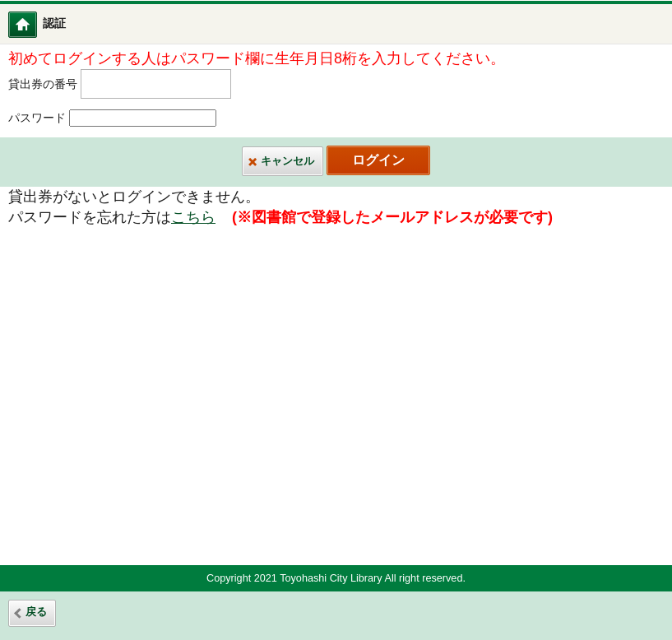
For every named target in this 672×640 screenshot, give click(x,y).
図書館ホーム (33, 24)
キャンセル (287, 161)
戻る (36, 612)
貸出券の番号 (43, 83)
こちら (193, 217)
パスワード (37, 118)
